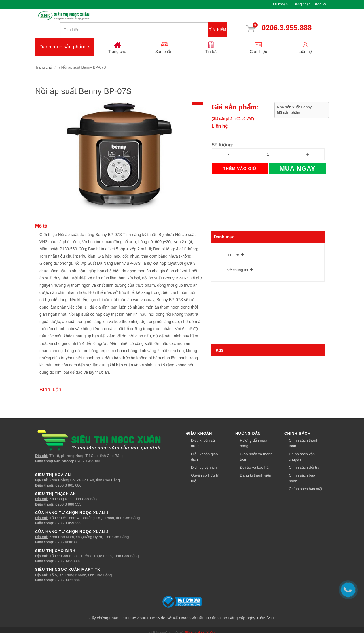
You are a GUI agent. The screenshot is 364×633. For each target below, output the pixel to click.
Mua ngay (297, 156)
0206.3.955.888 (290, 17)
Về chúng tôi (238, 257)
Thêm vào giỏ (240, 156)
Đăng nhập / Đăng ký (310, 4)
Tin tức (233, 242)
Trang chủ (44, 55)
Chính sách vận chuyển (302, 444)
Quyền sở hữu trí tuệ (205, 466)
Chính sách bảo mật (306, 476)
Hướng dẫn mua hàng (254, 431)
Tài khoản (280, 4)
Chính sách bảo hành (302, 466)
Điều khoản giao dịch (204, 444)
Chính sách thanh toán (304, 431)
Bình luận (50, 377)
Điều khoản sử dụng (203, 431)
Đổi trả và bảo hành (256, 455)
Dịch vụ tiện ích (204, 455)
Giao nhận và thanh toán (256, 444)
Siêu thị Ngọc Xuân (200, 620)
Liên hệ (220, 114)
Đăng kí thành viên (255, 463)
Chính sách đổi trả (304, 455)
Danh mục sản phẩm (65, 35)
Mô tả (41, 213)
